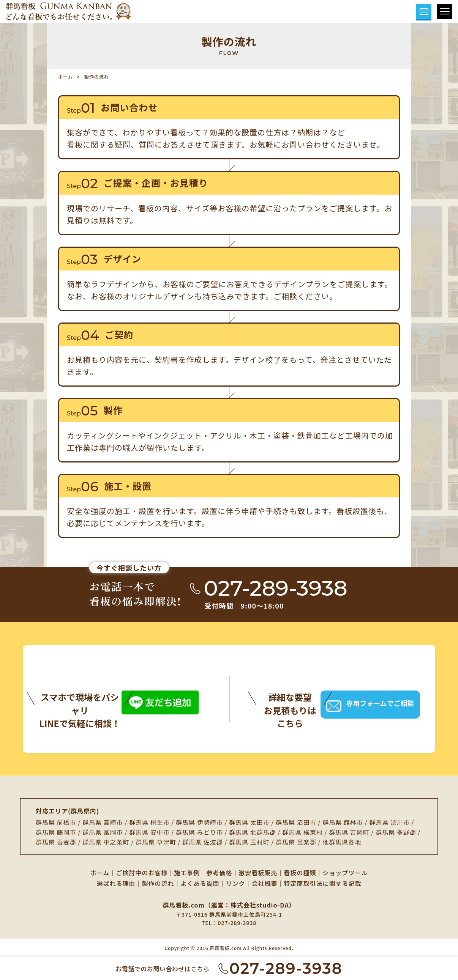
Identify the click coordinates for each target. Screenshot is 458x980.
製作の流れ (158, 883)
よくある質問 (200, 883)
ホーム (66, 76)
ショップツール (345, 873)
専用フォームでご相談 (370, 704)
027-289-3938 (237, 923)
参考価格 (219, 873)
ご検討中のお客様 (142, 873)
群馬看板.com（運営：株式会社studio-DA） (229, 905)
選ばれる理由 (116, 883)
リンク (236, 883)
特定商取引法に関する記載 (323, 883)
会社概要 (265, 883)
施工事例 (187, 873)
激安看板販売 (258, 873)
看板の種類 (300, 873)
